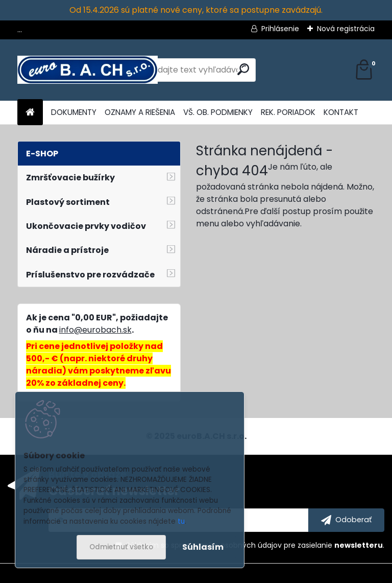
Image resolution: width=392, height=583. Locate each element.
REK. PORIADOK (288, 112)
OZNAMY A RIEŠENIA (140, 112)
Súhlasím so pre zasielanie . (255, 545)
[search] (243, 69)
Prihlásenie (280, 29)
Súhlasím (203, 547)
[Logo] (88, 70)
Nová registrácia (346, 29)
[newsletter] (346, 520)
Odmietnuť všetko (121, 547)
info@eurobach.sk (95, 330)
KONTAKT (341, 112)
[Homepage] (30, 113)
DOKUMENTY (74, 112)
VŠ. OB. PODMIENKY (218, 112)
